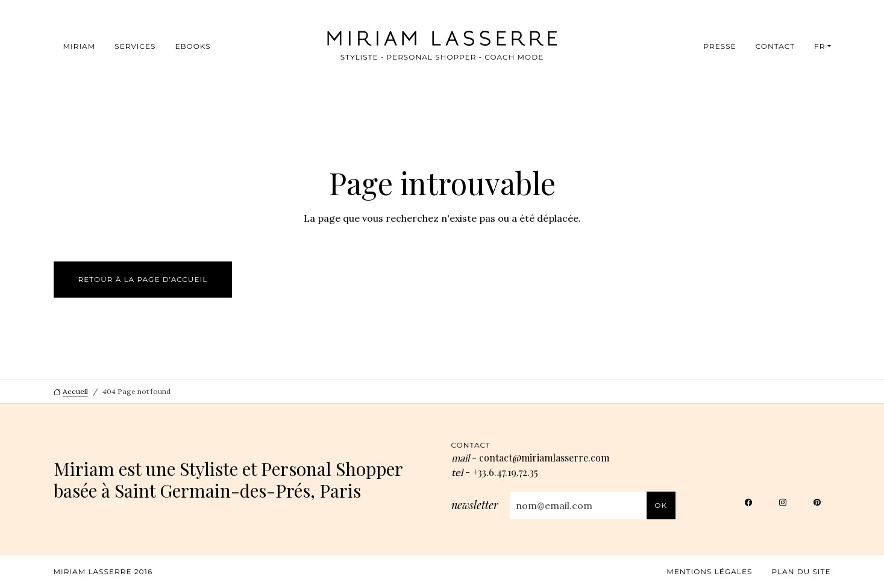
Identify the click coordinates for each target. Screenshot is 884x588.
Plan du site (801, 571)
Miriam (80, 46)
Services (135, 46)
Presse (719, 46)
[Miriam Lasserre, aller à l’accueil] (425, 38)
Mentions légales (709, 571)
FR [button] (820, 46)
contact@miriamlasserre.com (544, 458)
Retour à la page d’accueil (143, 279)
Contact (775, 46)
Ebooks (193, 46)
